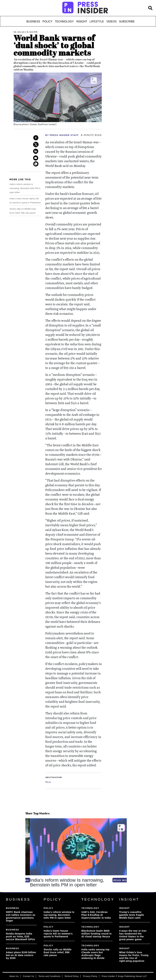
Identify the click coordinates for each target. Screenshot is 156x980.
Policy (48, 21)
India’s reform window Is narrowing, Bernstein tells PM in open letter (25, 188)
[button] (26, 892)
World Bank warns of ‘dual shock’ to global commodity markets (54, 45)
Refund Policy (72, 976)
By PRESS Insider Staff (62, 135)
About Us (14, 976)
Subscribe (127, 21)
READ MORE (117, 880)
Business (33, 21)
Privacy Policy (90, 976)
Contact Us (29, 976)
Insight (82, 21)
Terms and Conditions (49, 976)
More (48, 782)
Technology (64, 21)
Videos (111, 21)
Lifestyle (97, 21)
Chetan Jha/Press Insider (43, 124)
